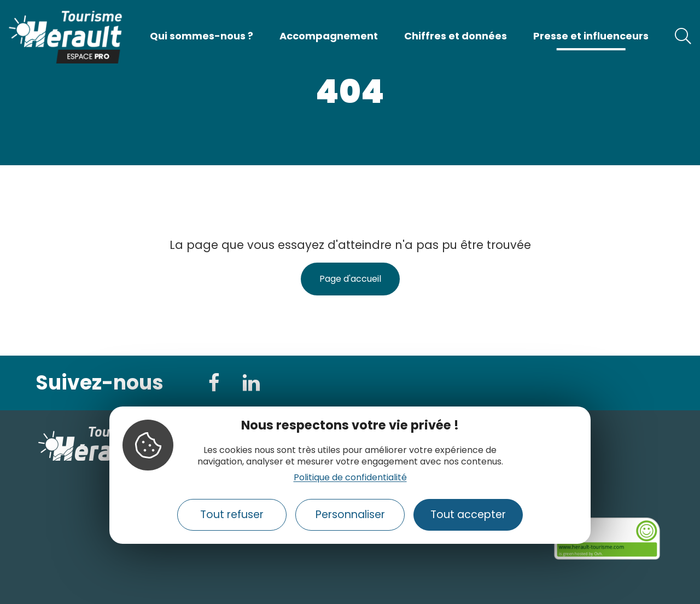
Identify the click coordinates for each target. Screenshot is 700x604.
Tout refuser (232, 515)
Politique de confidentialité (350, 477)
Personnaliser (350, 515)
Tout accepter (468, 515)
